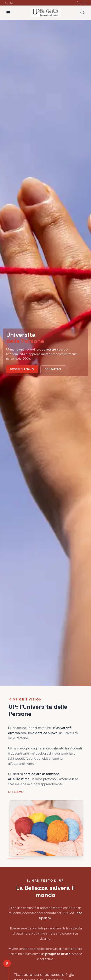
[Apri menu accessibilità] (7, 963)
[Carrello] (79, 3)
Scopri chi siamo (22, 369)
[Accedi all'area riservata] (85, 3)
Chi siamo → (17, 792)
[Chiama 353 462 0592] (6, 3)
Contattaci (53, 369)
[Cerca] (82, 13)
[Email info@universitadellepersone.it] (11, 3)
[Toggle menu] (8, 13)
